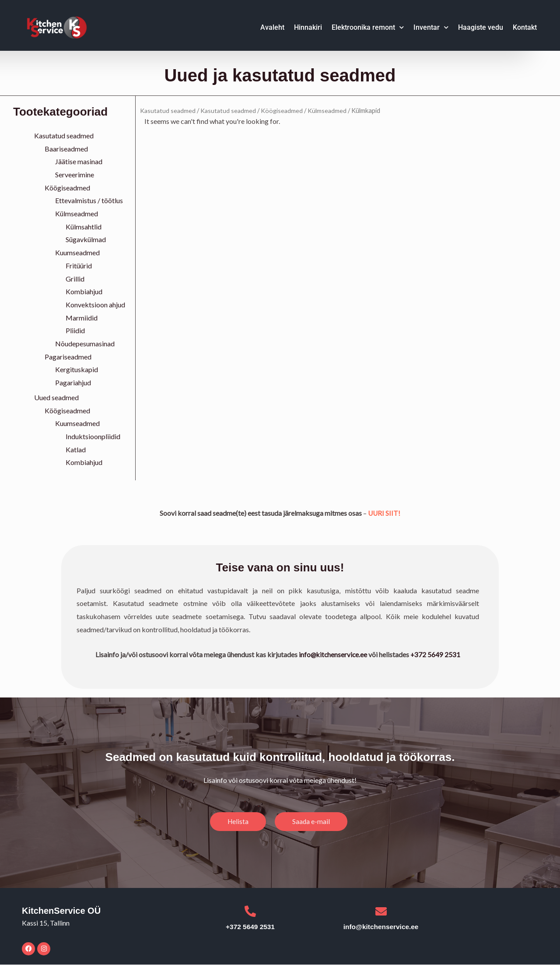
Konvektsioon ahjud (95, 305)
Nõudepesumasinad (85, 343)
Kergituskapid (77, 369)
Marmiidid (82, 318)
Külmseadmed (77, 213)
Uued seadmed (56, 397)
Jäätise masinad (79, 161)
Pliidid (75, 330)
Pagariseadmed (68, 357)
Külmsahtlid (84, 227)
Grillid (75, 279)
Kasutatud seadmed (64, 136)
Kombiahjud (84, 291)
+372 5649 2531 (436, 654)
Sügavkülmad (86, 239)
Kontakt (525, 27)
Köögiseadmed (67, 188)
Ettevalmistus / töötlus (89, 200)
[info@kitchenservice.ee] (382, 912)
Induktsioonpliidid (93, 436)
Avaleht (272, 27)
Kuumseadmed (77, 252)
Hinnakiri (308, 27)
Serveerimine (75, 174)
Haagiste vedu (481, 27)
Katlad (76, 449)
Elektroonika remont (368, 27)
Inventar (431, 27)
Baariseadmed (66, 149)
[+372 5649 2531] (250, 912)
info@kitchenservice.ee (333, 654)
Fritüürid (79, 266)
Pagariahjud (73, 382)
